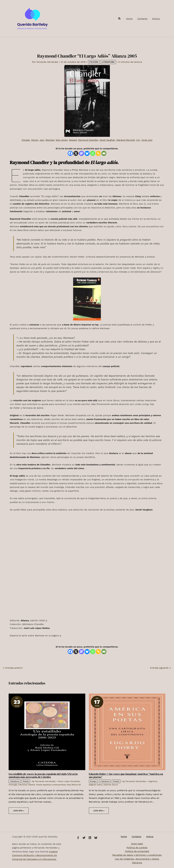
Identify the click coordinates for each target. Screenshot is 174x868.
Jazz (39, 140)
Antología (13, 784)
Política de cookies (137, 848)
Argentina (154, 781)
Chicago (22, 140)
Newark (72, 140)
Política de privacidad (137, 852)
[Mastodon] (81, 153)
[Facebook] (70, 153)
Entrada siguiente (160, 668)
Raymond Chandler (88, 140)
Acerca (148, 837)
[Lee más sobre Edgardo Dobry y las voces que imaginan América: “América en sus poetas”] (127, 732)
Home (126, 837)
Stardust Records (128, 140)
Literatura (109, 62)
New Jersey (60, 140)
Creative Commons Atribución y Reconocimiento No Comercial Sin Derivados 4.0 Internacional (36, 855)
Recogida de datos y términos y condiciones (137, 855)
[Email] (104, 153)
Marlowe (48, 140)
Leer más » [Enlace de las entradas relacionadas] (19, 814)
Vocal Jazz (150, 140)
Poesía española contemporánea (54, 784)
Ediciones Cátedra (28, 784)
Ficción (94, 62)
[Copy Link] (98, 153)
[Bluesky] (87, 153)
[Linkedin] (90, 838)
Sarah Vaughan (108, 140)
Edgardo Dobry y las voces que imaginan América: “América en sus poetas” (127, 775)
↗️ (46, 620)
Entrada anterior (14, 668)
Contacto (136, 837)
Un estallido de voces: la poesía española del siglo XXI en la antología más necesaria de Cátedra (46, 775)
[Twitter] (84, 838)
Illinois (32, 140)
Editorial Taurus (112, 784)
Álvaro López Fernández (71, 781)
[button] (119, 19)
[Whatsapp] (93, 153)
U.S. (141, 140)
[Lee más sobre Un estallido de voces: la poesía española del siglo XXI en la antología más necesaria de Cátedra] (47, 732)
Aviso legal (137, 844)
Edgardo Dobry (96, 784)
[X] (76, 153)
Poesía (27, 781)
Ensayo (94, 781)
